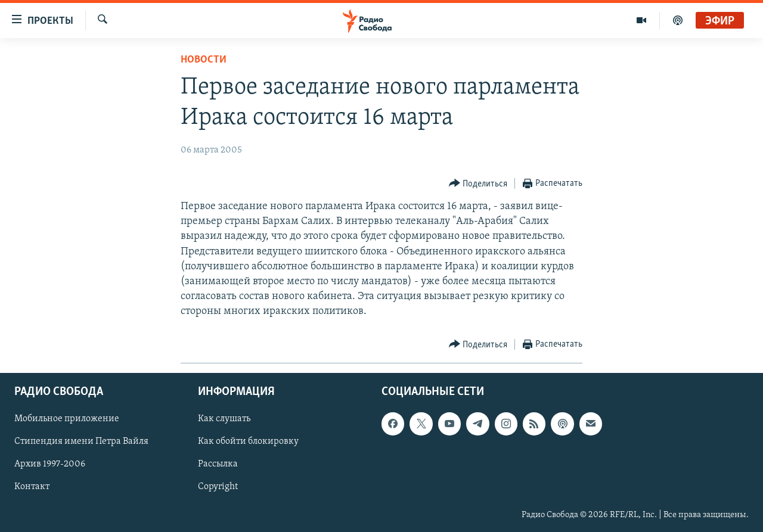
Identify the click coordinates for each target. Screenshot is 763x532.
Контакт (32, 487)
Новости (204, 60)
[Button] (478, 184)
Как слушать (224, 419)
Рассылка (218, 464)
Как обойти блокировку (248, 441)
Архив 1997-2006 (50, 464)
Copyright (218, 487)
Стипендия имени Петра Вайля (81, 441)
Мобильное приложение (67, 419)
